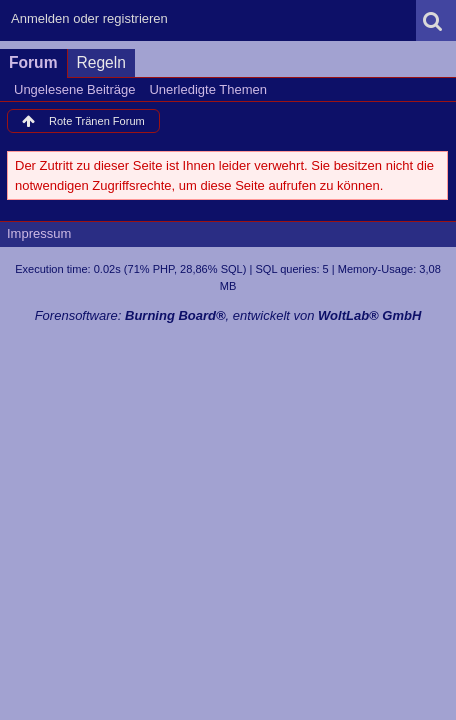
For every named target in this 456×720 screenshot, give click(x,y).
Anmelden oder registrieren (89, 18)
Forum (33, 62)
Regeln (101, 62)
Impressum (39, 233)
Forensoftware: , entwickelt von (228, 315)
